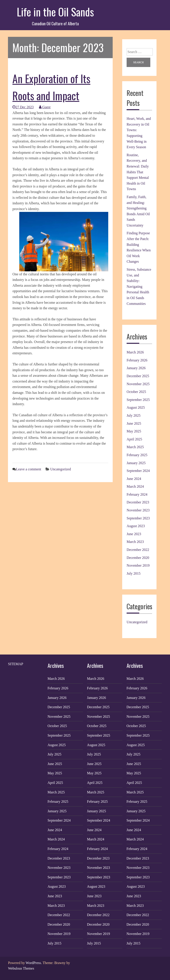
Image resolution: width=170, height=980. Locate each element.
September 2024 (138, 471)
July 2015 (134, 573)
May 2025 (134, 431)
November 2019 (138, 565)
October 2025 (136, 392)
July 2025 (134, 415)
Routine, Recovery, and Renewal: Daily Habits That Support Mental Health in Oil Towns (138, 172)
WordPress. (34, 963)
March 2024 (135, 486)
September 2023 (138, 518)
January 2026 (136, 368)
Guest (45, 107)
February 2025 (137, 455)
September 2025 (138, 400)
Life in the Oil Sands (55, 12)
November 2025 (138, 384)
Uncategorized (61, 469)
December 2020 (138, 558)
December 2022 (138, 550)
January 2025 (136, 463)
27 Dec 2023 (23, 107)
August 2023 (136, 526)
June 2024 (134, 479)
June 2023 (134, 534)
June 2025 (134, 423)
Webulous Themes (21, 968)
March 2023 (135, 542)
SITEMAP (15, 664)
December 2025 (138, 376)
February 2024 (137, 494)
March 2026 (135, 352)
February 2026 (137, 360)
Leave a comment (29, 469)
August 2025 (136, 407)
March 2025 (135, 447)
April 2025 (134, 439)
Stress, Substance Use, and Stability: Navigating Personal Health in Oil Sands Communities (139, 287)
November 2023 (138, 510)
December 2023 (138, 502)
